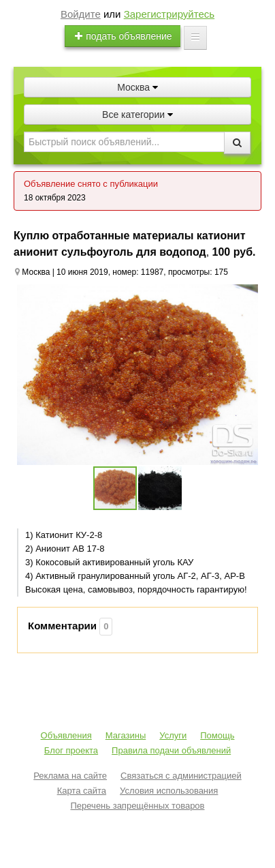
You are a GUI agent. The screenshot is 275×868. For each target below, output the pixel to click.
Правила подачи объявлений (171, 750)
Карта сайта (82, 791)
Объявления (66, 735)
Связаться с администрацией (181, 776)
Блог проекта (71, 750)
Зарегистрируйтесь (169, 14)
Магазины (126, 735)
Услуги (173, 735)
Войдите (81, 14)
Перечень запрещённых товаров (138, 806)
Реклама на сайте (70, 776)
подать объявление (123, 36)
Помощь (217, 735)
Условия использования (169, 791)
